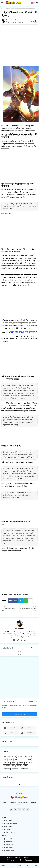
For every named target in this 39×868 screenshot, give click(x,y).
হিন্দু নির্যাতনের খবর (10, 824)
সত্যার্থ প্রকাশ (15, 769)
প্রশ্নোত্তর (21, 763)
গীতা (5, 760)
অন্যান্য (14, 756)
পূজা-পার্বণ (14, 763)
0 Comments (33, 701)
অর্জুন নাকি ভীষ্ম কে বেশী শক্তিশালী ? (23, 332)
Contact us (28, 858)
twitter (29, 728)
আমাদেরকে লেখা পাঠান (15, 860)
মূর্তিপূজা (25, 766)
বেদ (13, 766)
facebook (12, 728)
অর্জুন (10, 595)
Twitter (21, 601)
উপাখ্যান (20, 756)
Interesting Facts (10, 832)
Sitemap (29, 860)
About (18, 858)
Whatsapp (26, 601)
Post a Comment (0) (19, 714)
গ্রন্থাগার (10, 760)
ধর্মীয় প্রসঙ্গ (6, 763)
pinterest (29, 733)
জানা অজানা (17, 595)
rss (12, 733)
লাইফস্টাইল (7, 769)
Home (3, 9)
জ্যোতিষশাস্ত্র (17, 760)
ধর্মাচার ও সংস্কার (27, 760)
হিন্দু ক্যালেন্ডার (24, 769)
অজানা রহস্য (7, 756)
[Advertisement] (19, 45)
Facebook (14, 601)
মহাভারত (8, 9)
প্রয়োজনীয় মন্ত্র (29, 763)
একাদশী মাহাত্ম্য (29, 756)
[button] (37, 3)
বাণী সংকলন (7, 766)
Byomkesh (19, 629)
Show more (34, 648)
